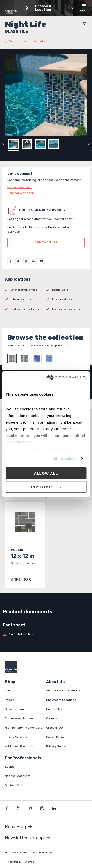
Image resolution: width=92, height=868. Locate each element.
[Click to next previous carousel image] (89, 144)
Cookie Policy (55, 737)
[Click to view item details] (25, 545)
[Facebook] (10, 261)
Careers (52, 718)
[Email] (42, 261)
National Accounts (18, 776)
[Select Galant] (38, 358)
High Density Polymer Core (24, 728)
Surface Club (14, 785)
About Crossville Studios (64, 690)
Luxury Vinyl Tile (16, 737)
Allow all (46, 473)
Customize (46, 487)
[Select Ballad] (50, 358)
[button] (49, 8)
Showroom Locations (61, 700)
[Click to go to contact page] (46, 187)
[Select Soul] (26, 358)
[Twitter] (18, 261)
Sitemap (29, 862)
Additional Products (19, 746)
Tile (7, 690)
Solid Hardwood (16, 709)
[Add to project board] (83, 24)
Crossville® (54, 728)
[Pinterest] (26, 261)
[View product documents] (46, 41)
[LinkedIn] (34, 261)
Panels (10, 700)
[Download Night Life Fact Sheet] (46, 634)
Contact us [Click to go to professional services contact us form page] (46, 242)
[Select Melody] (13, 358)
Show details (65, 458)
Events (10, 767)
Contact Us (54, 709)
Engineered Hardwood (21, 718)
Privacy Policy (56, 746)
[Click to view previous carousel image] (3, 144)
